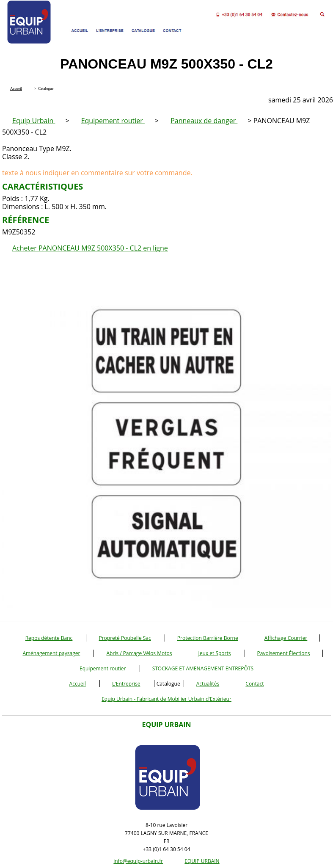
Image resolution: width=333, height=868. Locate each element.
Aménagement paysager (51, 653)
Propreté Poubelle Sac (125, 638)
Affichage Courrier (286, 638)
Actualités (208, 684)
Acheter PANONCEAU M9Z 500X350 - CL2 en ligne (90, 248)
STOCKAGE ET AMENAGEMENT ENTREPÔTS (203, 668)
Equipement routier (113, 121)
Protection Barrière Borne (208, 638)
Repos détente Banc (49, 638)
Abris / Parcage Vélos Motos (139, 653)
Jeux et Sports (215, 653)
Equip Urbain (34, 121)
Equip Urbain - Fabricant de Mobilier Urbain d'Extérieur (166, 699)
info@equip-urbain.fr (138, 861)
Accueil (78, 684)
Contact (255, 684)
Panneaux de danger (204, 121)
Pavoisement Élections (284, 653)
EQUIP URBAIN (202, 861)
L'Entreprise (126, 684)
